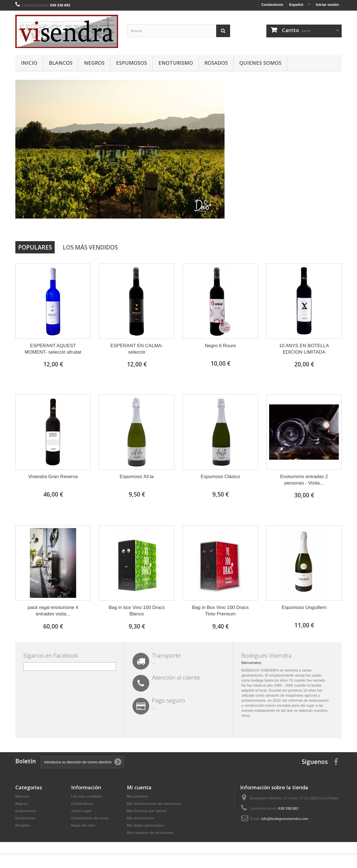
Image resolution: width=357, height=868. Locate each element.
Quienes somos (260, 63)
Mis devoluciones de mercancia (154, 804)
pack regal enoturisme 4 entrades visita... (53, 611)
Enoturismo (176, 63)
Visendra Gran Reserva (53, 477)
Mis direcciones (141, 818)
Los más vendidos (90, 247)
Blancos (61, 63)
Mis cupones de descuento (150, 833)
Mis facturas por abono (147, 811)
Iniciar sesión (327, 5)
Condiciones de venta (90, 818)
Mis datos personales (145, 825)
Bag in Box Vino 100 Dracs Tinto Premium (220, 611)
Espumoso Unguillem (304, 607)
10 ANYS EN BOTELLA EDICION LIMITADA (304, 349)
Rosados (216, 63)
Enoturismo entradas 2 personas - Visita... (304, 480)
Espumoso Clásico (220, 477)
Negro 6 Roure (220, 346)
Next (332, 227)
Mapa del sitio (83, 825)
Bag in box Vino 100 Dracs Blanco (137, 611)
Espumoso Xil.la (137, 477)
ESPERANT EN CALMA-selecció (137, 349)
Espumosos (132, 63)
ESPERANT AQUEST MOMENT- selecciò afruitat (53, 349)
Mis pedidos (137, 796)
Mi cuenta (139, 787)
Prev (318, 227)
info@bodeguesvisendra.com (285, 819)
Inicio (29, 63)
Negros (94, 63)
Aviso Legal (81, 811)
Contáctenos (272, 5)
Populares (35, 247)
